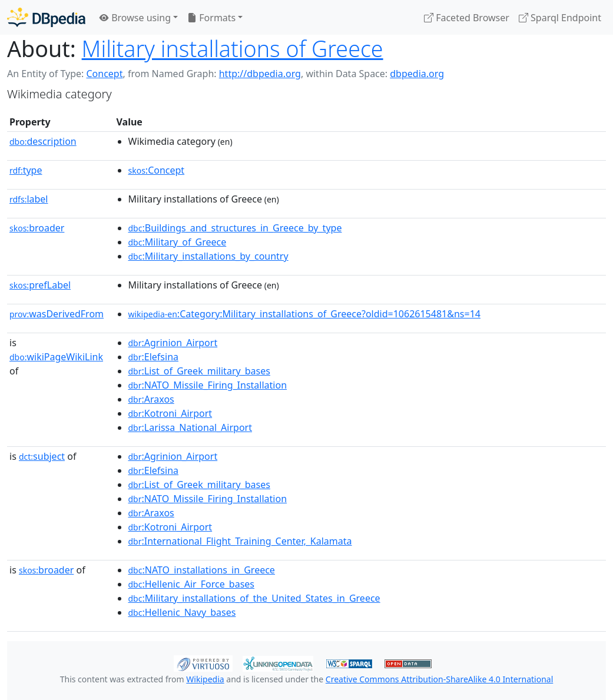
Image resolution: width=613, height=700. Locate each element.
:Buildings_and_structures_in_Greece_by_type (235, 228)
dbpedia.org (417, 74)
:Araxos (151, 399)
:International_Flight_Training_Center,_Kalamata (240, 541)
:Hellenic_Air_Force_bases (192, 584)
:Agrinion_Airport (173, 343)
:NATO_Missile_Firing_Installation (208, 385)
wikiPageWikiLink (56, 357)
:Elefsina (154, 357)
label (29, 199)
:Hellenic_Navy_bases (182, 612)
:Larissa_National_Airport (190, 427)
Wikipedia (205, 679)
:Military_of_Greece (178, 242)
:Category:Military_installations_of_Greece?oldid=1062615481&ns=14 (304, 314)
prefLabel (40, 285)
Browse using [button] (135, 18)
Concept (104, 74)
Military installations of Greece (233, 49)
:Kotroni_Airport (170, 413)
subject (42, 456)
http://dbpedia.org (260, 74)
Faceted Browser (467, 18)
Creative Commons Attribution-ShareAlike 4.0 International (439, 679)
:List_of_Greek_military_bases (199, 371)
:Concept (157, 170)
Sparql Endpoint (560, 18)
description (43, 141)
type (26, 170)
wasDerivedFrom (57, 314)
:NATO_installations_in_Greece (202, 570)
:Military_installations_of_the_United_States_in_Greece (254, 598)
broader (37, 228)
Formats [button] (211, 18)
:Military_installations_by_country (208, 256)
